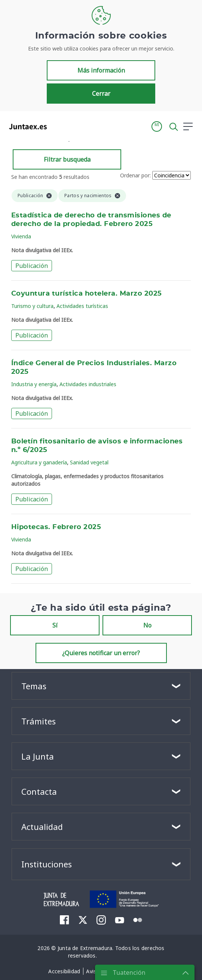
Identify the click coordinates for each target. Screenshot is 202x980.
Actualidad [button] (42, 827)
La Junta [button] (38, 756)
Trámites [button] (39, 721)
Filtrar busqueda (67, 159)
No (147, 625)
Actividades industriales (88, 384)
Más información (101, 70)
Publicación (32, 266)
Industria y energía (34, 384)
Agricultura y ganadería (39, 462)
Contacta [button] (39, 791)
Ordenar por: (135, 175)
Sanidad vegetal (89, 462)
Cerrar (101, 94)
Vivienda (21, 236)
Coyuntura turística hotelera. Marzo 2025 (87, 294)
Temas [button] (34, 686)
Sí (55, 625)
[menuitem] (65, 920)
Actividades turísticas (82, 306)
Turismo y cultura (32, 306)
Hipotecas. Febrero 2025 (56, 527)
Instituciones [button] (47, 864)
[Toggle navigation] (57, 126)
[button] (157, 126)
